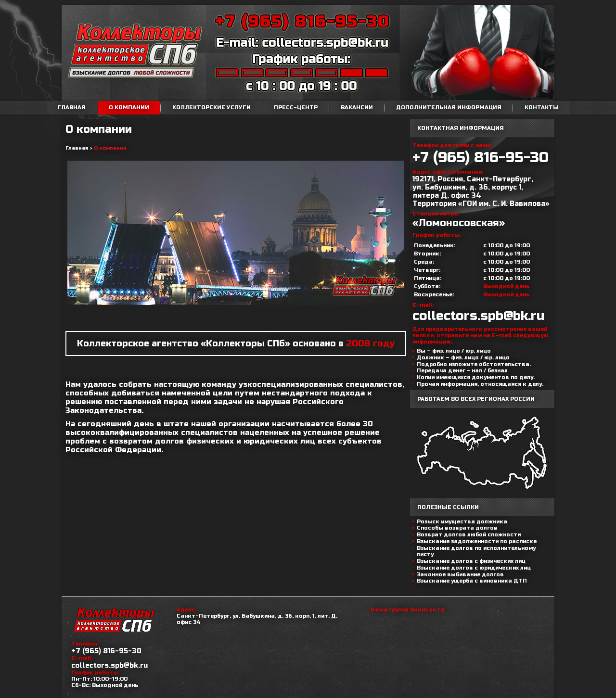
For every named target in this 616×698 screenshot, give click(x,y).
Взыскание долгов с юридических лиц (474, 568)
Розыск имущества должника (462, 522)
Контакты (542, 108)
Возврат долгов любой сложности (469, 535)
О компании (129, 108)
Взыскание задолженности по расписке (477, 541)
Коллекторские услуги (212, 108)
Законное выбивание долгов (460, 575)
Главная (72, 108)
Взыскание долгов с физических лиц (471, 561)
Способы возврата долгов (457, 528)
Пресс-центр (296, 108)
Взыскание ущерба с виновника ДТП (472, 581)
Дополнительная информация (449, 108)
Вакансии (357, 108)
